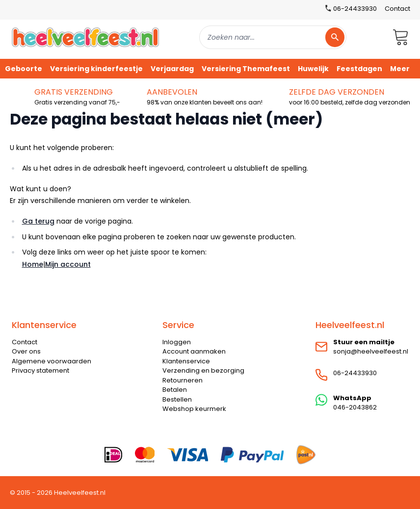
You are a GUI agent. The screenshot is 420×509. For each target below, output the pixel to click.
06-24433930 (355, 373)
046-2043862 (355, 407)
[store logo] (85, 37)
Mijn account (68, 264)
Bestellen (177, 399)
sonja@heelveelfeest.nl (371, 351)
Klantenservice (186, 361)
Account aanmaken (194, 351)
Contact (397, 9)
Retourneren (183, 380)
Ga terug (38, 221)
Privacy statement (40, 370)
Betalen (175, 390)
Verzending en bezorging (203, 370)
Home (33, 264)
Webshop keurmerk (194, 409)
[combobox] (273, 37)
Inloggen (177, 342)
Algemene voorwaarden (52, 361)
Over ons (26, 351)
